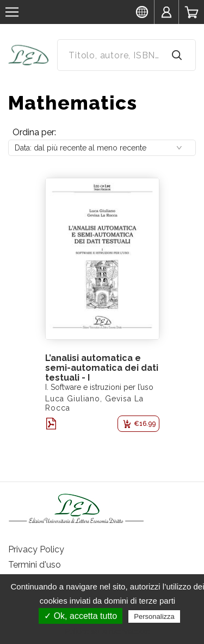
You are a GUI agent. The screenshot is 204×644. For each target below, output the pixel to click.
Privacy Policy (36, 549)
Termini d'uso (35, 565)
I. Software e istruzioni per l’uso (99, 387)
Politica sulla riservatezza (107, 631)
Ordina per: (34, 132)
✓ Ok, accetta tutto (81, 616)
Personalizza (154, 616)
